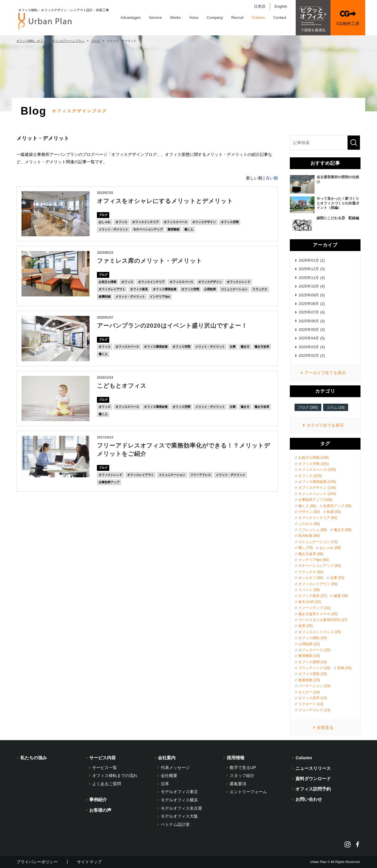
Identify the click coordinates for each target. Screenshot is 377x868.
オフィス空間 (230, 222)
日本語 (260, 6)
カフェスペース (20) (314, 650)
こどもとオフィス (122, 386)
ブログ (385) (308, 407)
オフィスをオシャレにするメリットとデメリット (165, 201)
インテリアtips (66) (314, 560)
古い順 (272, 178)
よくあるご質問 (107, 784)
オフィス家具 (139, 289)
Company (215, 18)
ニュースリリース (313, 768)
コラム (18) (336, 407)
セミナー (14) (309, 692)
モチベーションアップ (148, 229)
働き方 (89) (343, 530)
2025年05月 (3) (312, 330)
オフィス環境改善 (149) (317, 482)
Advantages (131, 18)
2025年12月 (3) (312, 269)
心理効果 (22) (309, 644)
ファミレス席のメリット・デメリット (149, 261)
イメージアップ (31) (314, 608)
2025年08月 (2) (312, 304)
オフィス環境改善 (165, 289)
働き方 (245, 347)
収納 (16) (344, 668)
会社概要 (169, 775)
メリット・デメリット (113, 229)
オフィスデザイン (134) (317, 488)
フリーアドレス (201, 475)
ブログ (103, 215)
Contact (280, 18)
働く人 (189, 229)
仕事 (233, 347)
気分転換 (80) (309, 536)
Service (155, 18)
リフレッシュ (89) (313, 530)
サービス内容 (102, 758)
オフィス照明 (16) (313, 662)
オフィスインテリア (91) (318, 518)
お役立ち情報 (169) (314, 458)
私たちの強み (34, 758)
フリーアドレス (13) (314, 710)
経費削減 (105, 297)
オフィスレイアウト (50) (318, 584)
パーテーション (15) (314, 686)
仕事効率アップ (109, 482)
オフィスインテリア (145, 222)
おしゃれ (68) (330, 548)
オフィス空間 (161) (314, 464)
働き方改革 (262, 347)
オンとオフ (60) (311, 578)
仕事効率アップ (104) (315, 500)
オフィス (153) (310, 476)
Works (175, 18)
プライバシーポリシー (37, 862)
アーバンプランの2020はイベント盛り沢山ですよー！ (172, 326)
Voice (194, 18)
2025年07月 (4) (312, 312)
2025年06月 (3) (312, 321)
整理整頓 (173, 229)
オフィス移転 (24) (313, 638)
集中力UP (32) (310, 602)
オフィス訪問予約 (313, 789)
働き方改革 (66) (311, 554)
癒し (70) (306, 548)
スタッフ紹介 (242, 775)
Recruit (237, 18)
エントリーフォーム (248, 792)
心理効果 (210, 289)
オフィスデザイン (204, 222)
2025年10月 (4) (312, 286)
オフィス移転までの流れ (115, 775)
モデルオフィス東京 (179, 792)
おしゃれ (105, 222)
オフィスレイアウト (112, 289)
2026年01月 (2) (312, 260)
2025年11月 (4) (312, 278)
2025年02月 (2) (312, 355)
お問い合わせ (309, 799)
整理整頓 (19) (309, 656)
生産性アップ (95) (337, 506)
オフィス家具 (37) (313, 596)
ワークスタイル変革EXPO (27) (323, 620)
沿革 (165, 784)
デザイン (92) (309, 512)
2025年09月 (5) (312, 295)
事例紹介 (98, 799)
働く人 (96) (307, 506)
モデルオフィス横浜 (179, 800)
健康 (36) (341, 596)
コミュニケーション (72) (318, 542)
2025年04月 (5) (312, 338)
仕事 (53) (337, 578)
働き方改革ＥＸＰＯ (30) (318, 614)
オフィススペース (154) (317, 470)
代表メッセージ (175, 768)
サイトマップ (89, 862)
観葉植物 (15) (309, 680)
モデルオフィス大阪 (179, 816)
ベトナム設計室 (175, 824)
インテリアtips (160, 297)
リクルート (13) (311, 704)
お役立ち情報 (108, 282)
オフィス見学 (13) (313, 698)
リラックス (260, 289)
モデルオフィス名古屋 (181, 808)
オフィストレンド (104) (317, 494)
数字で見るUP (243, 768)
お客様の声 (100, 810)
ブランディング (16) (314, 668)
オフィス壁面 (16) (313, 674)
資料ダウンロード (313, 779)
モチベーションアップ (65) (320, 566)
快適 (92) (334, 512)
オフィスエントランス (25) (320, 632)
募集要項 (238, 784)
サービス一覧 (105, 768)
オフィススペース (176, 222)
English (281, 6)
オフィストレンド (239, 282)
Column (258, 18)
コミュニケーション (234, 289)
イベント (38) (309, 590)
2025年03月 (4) (312, 347)
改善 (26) (306, 626)
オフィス (121, 222)
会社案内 (167, 758)
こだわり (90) (309, 524)
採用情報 (236, 758)
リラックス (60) (311, 572)
